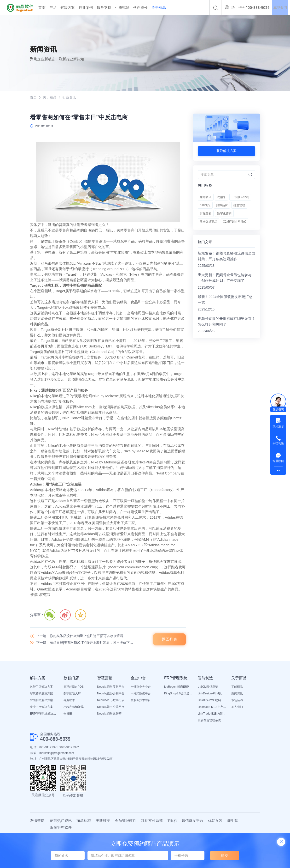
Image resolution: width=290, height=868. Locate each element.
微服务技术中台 (141, 701)
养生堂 (233, 821)
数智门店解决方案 (41, 687)
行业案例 (86, 8)
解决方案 (68, 8)
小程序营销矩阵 (74, 707)
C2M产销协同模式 (235, 222)
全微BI (68, 714)
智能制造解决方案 (41, 701)
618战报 (205, 206)
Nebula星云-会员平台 (111, 707)
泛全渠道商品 (209, 222)
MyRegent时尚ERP (177, 687)
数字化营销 (224, 214)
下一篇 (87, 643)
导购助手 (69, 701)
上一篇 (83, 636)
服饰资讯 (206, 197)
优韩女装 (215, 821)
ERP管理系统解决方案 (44, 714)
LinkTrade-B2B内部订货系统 (212, 714)
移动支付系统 (152, 821)
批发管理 (239, 206)
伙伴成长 (140, 8)
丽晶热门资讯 (61, 821)
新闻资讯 (237, 694)
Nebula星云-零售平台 (111, 687)
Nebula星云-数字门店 (111, 701)
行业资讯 (71, 97)
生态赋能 (122, 8)
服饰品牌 (222, 206)
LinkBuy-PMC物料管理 (212, 701)
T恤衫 (172, 821)
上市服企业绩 (240, 197)
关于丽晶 (159, 8)
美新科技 (103, 821)
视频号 (221, 197)
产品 (53, 8)
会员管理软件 (126, 821)
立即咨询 (280, 8)
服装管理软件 (61, 828)
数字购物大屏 (72, 694)
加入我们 (237, 707)
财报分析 (206, 214)
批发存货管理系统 (209, 721)
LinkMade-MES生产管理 (212, 707)
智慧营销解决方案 (41, 694)
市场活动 (237, 701)
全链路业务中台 (141, 687)
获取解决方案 (226, 151)
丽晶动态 (84, 821)
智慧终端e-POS (74, 687)
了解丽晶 (237, 687)
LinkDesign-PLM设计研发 (212, 694)
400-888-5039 (55, 739)
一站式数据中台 (141, 694)
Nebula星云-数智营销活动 (111, 714)
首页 (42, 8)
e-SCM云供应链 (208, 687)
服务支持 (104, 8)
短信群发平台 (192, 821)
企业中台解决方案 (41, 707)
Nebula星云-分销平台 (111, 694)
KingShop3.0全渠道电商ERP (179, 694)
